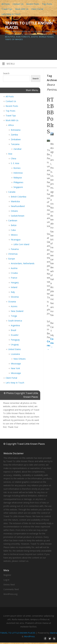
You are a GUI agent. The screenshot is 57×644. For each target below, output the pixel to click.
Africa (11, 125)
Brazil (13, 330)
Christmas (13, 254)
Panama (15, 249)
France (14, 278)
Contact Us (18, 4)
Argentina (15, 325)
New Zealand (17, 311)
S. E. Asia (15, 163)
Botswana (16, 130)
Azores (14, 306)
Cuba (13, 230)
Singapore (18, 187)
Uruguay (15, 344)
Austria (14, 268)
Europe (12, 259)
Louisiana (15, 354)
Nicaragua (16, 240)
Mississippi (16, 364)
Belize (14, 225)
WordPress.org (10, 594)
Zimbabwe (16, 139)
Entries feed (9, 585)
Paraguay (15, 340)
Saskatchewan (18, 216)
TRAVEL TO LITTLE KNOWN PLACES (29, 25)
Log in (6, 580)
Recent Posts (33, 4)
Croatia (14, 273)
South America (15, 321)
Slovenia (15, 297)
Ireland (14, 287)
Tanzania (15, 144)
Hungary (15, 282)
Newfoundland (18, 206)
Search (6, 73)
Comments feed (11, 589)
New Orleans (20, 359)
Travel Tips (7, 9)
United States (15, 349)
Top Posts (47, 4)
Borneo (17, 168)
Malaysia (18, 178)
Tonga (14, 316)
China (13, 158)
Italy (13, 292)
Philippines (18, 182)
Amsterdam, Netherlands (23, 263)
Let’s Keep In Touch (11, 14)
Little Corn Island (21, 244)
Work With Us (22, 9)
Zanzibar (18, 149)
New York (15, 368)
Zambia (14, 135)
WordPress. (30, 636)
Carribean (13, 220)
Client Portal (37, 9)
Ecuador (15, 335)
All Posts (6, 4)
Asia (10, 154)
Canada (12, 192)
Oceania (12, 302)
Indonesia (18, 173)
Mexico (14, 235)
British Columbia (19, 197)
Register (7, 575)
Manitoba (15, 201)
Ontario (14, 211)
